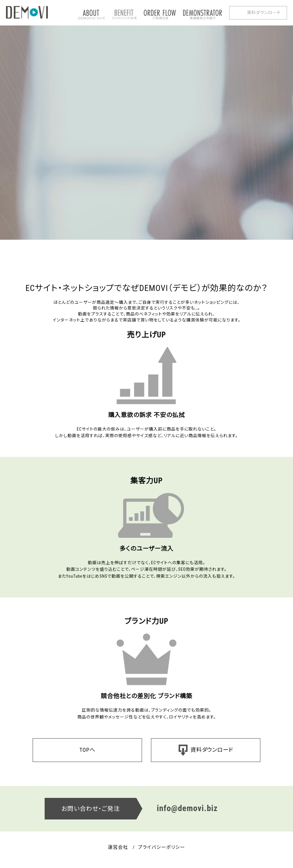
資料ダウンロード (264, 13)
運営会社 (115, 848)
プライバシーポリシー (163, 848)
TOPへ (87, 750)
